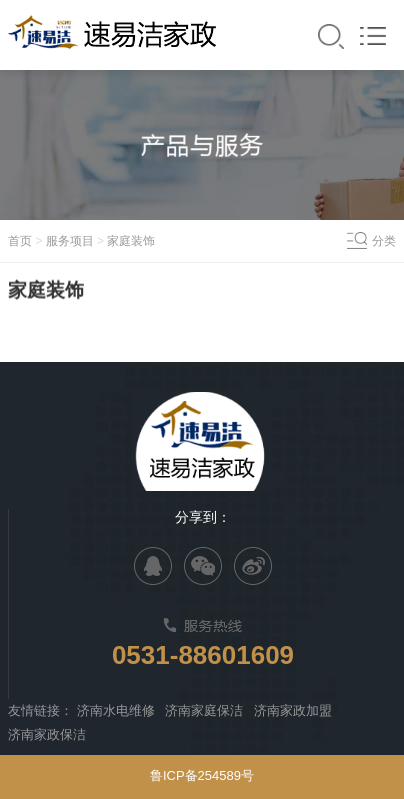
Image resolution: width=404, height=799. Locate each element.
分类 (384, 241)
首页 (20, 241)
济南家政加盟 (293, 710)
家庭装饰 (131, 241)
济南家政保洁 (47, 734)
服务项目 (70, 241)
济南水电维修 (116, 710)
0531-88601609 (203, 655)
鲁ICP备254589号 (202, 775)
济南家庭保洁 (204, 710)
